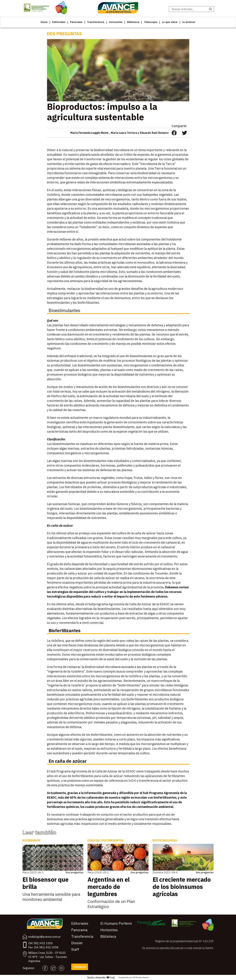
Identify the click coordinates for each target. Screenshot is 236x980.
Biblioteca (133, 22)
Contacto (80, 967)
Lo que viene (170, 22)
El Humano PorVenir (116, 923)
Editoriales (59, 22)
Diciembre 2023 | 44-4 (165, 872)
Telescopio (151, 22)
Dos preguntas (64, 34)
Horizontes (116, 22)
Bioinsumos (31, 840)
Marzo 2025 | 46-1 (33, 872)
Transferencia (96, 22)
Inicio (44, 22)
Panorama (76, 22)
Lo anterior (189, 22)
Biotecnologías (165, 840)
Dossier (77, 943)
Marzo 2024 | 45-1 (98, 872)
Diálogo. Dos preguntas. (106, 840)
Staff (75, 949)
